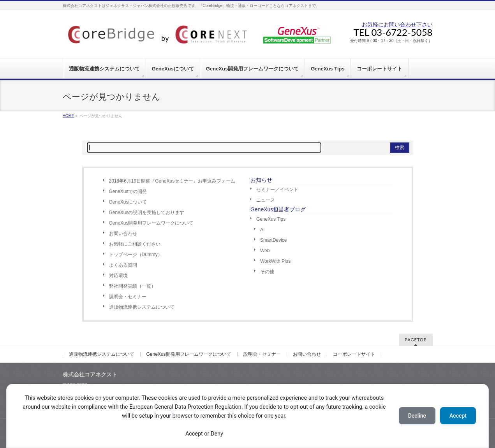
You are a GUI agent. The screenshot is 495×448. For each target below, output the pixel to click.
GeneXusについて (128, 202)
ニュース (266, 200)
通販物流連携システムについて (142, 307)
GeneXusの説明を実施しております (147, 213)
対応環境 (118, 276)
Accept (458, 416)
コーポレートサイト (354, 354)
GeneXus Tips (271, 219)
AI (262, 230)
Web (265, 251)
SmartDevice (274, 240)
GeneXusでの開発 (128, 191)
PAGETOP (416, 340)
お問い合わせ (123, 234)
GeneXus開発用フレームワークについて (151, 223)
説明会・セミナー (128, 297)
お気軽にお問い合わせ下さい (397, 25)
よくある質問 (123, 265)
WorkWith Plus (275, 261)
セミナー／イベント (277, 190)
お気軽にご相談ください (135, 244)
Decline (417, 416)
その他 (267, 272)
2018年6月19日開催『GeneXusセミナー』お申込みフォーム (172, 181)
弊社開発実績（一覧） (132, 286)
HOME (69, 116)
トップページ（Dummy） (136, 255)
